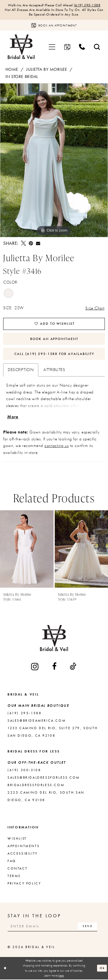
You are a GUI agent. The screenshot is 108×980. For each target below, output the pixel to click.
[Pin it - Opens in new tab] (31, 243)
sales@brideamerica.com (37, 721)
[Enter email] (53, 927)
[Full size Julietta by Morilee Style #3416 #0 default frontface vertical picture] (54, 160)
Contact (17, 869)
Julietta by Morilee (47, 70)
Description (21, 370)
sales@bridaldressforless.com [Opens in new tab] (44, 778)
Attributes (54, 370)
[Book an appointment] (54, 25)
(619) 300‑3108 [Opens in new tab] (24, 771)
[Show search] (97, 47)
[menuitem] (52, 47)
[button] (52, 47)
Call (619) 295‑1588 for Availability (54, 354)
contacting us (56, 446)
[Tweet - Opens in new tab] (23, 243)
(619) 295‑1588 (87, 5)
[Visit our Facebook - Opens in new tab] (55, 667)
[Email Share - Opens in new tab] (38, 243)
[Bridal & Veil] (21, 47)
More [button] (13, 418)
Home (12, 70)
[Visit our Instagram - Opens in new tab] (35, 667)
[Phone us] (82, 47)
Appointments (23, 847)
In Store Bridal (22, 77)
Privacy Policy (24, 884)
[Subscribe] (88, 927)
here (61, 976)
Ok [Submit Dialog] (102, 968)
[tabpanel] (54, 160)
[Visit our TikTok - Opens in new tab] (73, 667)
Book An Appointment (54, 339)
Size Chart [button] (95, 308)
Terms (14, 877)
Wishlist (17, 839)
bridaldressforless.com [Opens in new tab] (36, 786)
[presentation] (27, 550)
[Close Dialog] (5, 969)
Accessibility (23, 854)
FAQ (12, 862)
